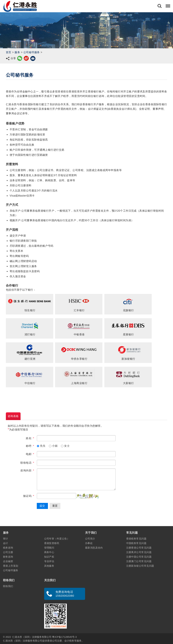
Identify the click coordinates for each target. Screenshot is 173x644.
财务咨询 (8, 557)
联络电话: (27, 463)
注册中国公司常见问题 (139, 557)
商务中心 (49, 552)
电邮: (30, 454)
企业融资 (8, 561)
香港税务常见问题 (136, 539)
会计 (6, 543)
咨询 (13, 416)
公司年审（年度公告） (57, 539)
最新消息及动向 (94, 548)
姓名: (30, 438)
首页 (9, 52)
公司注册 (8, 552)
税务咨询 (8, 548)
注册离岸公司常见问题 (139, 552)
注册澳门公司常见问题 (139, 561)
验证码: (29, 496)
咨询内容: (27, 470)
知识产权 (49, 557)
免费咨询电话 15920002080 (65, 594)
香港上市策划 (11, 566)
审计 (6, 539)
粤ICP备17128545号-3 (64, 637)
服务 (17, 52)
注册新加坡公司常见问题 (140, 566)
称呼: (30, 446)
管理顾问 (49, 548)
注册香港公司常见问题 (139, 548)
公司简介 (90, 539)
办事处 (89, 543)
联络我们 (8, 586)
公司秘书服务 (32, 52)
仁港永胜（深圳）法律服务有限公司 (32, 637)
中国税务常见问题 (136, 543)
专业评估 (49, 561)
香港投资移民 (52, 543)
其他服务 (49, 566)
